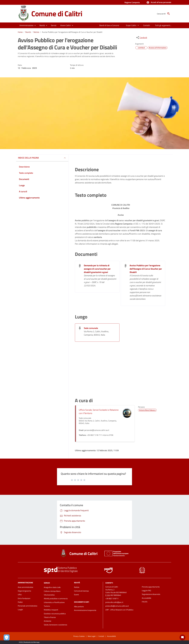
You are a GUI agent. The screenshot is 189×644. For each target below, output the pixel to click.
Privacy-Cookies (79, 636)
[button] (159, 3)
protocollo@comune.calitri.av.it (117, 606)
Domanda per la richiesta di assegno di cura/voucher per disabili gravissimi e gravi (97, 269)
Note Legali (92, 636)
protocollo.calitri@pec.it (114, 602)
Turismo (47, 606)
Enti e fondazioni (24, 598)
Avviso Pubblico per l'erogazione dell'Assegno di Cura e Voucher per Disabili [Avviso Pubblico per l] (146, 269)
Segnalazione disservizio (151, 594)
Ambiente (48, 621)
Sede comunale (91, 328)
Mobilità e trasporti (51, 610)
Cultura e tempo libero (52, 591)
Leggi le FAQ (146, 591)
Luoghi (20, 610)
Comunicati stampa (81, 591)
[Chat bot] (182, 637)
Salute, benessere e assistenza (55, 625)
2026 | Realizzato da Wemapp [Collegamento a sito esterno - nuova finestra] (29, 642)
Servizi (47, 583)
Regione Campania (132, 2)
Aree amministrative (26, 587)
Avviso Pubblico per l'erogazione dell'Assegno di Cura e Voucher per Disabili (72, 32)
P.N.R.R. (145, 602)
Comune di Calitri (57, 14)
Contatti (109, 583)
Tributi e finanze (50, 617)
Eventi (76, 595)
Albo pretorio (79, 607)
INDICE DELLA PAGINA (28, 158)
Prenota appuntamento (151, 587)
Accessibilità (146, 598)
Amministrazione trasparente (85, 610)
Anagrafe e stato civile (52, 587)
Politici (20, 602)
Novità (28, 32)
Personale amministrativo (28, 606)
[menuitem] (109, 25)
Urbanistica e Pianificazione (54, 602)
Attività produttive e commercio (56, 599)
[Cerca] (169, 14)
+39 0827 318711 (112, 599)
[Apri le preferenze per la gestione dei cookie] (7, 637)
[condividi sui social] (141, 38)
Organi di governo (24, 591)
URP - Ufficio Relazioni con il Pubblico (119, 610)
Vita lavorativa (49, 595)
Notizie (36, 32)
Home (20, 32)
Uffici (20, 595)
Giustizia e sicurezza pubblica (55, 614)
